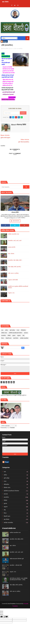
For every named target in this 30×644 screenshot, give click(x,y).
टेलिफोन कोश (4, 333)
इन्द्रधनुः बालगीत (12, 247)
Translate (11, 428)
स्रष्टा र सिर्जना (5, 2)
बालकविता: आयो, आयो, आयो (15, 241)
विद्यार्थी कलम (9, 338)
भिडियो (9, 336)
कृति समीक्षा (12, 330)
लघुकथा (19, 336)
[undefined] (6, 617)
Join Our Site (15, 221)
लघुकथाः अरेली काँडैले (13, 280)
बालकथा (26, 333)
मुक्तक (14, 336)
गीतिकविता (23, 330)
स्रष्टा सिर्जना (16, 338)
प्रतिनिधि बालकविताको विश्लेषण (16, 333)
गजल (18, 330)
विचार (3, 338)
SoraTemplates (12, 604)
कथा (2, 330)
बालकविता (20, 49)
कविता (7, 330)
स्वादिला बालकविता (24, 338)
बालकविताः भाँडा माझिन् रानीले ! (15, 260)
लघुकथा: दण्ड (11, 293)
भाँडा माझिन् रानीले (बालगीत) (15, 267)
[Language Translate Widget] (9, 426)
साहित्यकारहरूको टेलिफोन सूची (17, 559)
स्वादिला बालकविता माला (14, 234)
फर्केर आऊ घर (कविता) (14, 273)
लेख (23, 336)
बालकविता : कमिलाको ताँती (16, 565)
